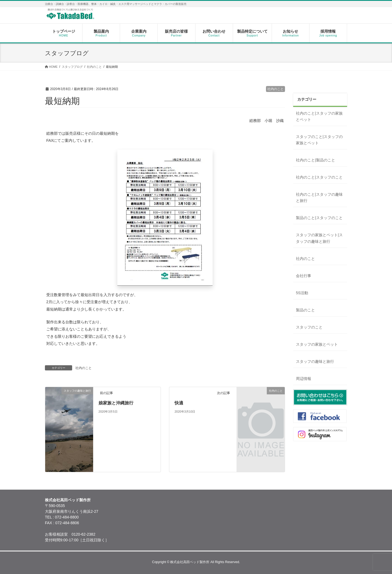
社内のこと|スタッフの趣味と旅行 (319, 197)
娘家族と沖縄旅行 (116, 403)
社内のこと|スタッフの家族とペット (319, 116)
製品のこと (305, 310)
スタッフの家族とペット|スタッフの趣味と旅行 (319, 238)
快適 (179, 403)
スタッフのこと (309, 327)
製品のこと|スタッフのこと (319, 218)
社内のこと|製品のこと (316, 160)
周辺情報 (304, 379)
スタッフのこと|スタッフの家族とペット (319, 140)
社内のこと (275, 89)
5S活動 (302, 293)
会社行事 (304, 276)
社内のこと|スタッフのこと (319, 177)
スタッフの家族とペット (317, 344)
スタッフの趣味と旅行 (315, 361)
